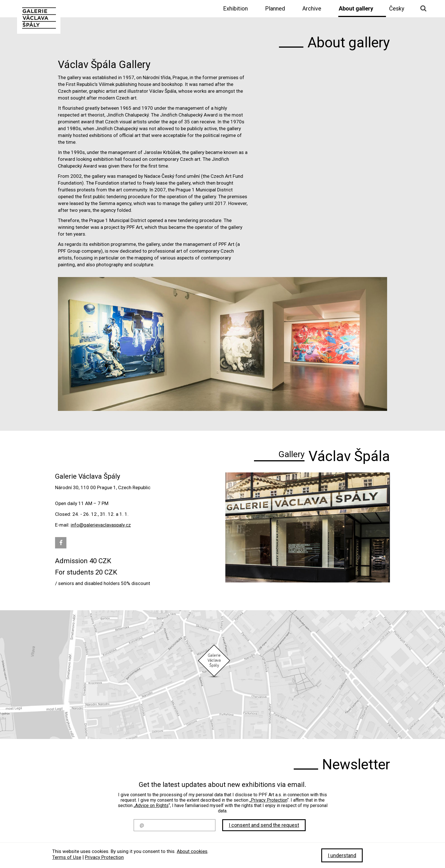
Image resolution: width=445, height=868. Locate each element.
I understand (342, 855)
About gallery (356, 9)
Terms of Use (67, 857)
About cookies (192, 851)
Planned (275, 9)
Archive (312, 9)
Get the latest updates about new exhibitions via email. (222, 785)
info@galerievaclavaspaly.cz (101, 525)
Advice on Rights (152, 805)
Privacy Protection (269, 800)
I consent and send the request (264, 825)
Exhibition (235, 9)
